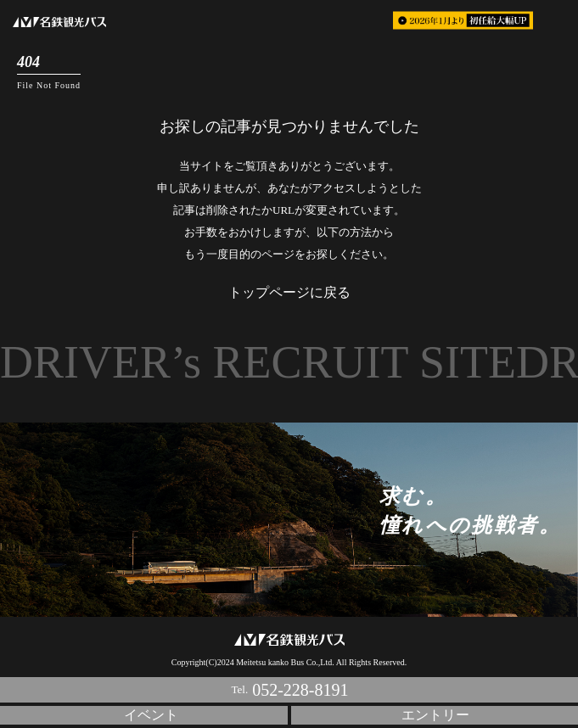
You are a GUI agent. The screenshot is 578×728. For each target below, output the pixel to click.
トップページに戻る (289, 292)
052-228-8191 (300, 690)
